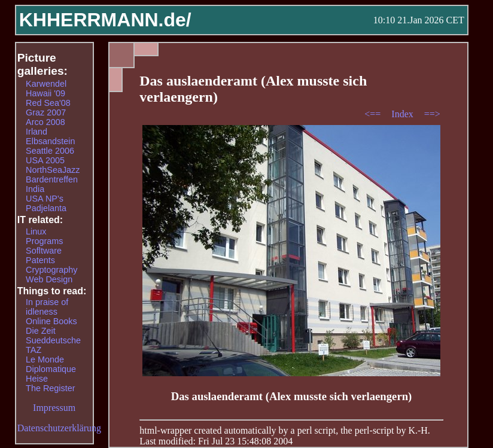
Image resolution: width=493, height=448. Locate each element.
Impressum (54, 408)
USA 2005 (45, 160)
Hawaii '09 (45, 93)
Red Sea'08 (48, 103)
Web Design (49, 279)
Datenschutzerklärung (59, 428)
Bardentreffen (52, 179)
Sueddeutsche (53, 340)
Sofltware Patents (44, 255)
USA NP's (45, 199)
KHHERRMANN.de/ (105, 20)
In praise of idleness (47, 307)
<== (374, 114)
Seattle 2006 (50, 151)
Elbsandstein (50, 141)
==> (432, 114)
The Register (50, 388)
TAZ (34, 350)
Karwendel (46, 84)
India (35, 189)
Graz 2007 (46, 112)
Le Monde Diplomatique (51, 364)
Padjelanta (46, 208)
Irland (36, 132)
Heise (37, 379)
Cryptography (51, 270)
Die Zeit (41, 331)
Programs (44, 241)
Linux (36, 231)
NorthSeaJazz (53, 170)
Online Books (51, 321)
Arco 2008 (45, 122)
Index (403, 114)
